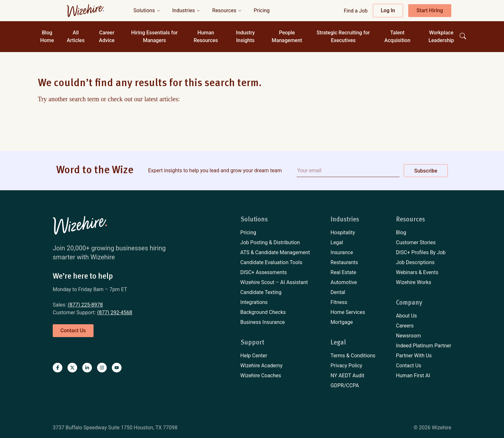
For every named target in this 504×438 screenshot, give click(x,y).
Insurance (342, 252)
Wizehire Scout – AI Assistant (274, 282)
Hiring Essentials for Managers (154, 36)
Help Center (254, 356)
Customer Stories (416, 242)
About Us (406, 316)
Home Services (348, 312)
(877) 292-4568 (115, 313)
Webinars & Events (417, 272)
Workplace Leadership (441, 36)
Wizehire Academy (261, 366)
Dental (338, 292)
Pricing (248, 232)
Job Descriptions (415, 262)
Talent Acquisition (397, 36)
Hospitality (343, 232)
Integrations (254, 302)
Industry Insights (245, 36)
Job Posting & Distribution (270, 242)
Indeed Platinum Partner (424, 346)
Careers (405, 326)
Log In (388, 10)
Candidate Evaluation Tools (271, 262)
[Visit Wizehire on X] (72, 368)
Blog (401, 232)
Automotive (344, 282)
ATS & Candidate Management (275, 252)
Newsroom (409, 336)
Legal (337, 242)
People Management (287, 36)
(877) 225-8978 (85, 305)
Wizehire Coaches (261, 375)
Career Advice (107, 36)
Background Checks (263, 312)
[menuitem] (275, 233)
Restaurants (344, 262)
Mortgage (342, 322)
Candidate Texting (261, 292)
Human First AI (413, 375)
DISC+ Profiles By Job (421, 252)
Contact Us (409, 366)
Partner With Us (414, 356)
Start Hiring (430, 10)
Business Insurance (263, 322)
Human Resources (206, 36)
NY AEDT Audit (347, 375)
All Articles (76, 36)
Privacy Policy (346, 366)
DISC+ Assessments (264, 272)
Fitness (339, 302)
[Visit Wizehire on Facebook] (58, 368)
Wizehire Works (414, 282)
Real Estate (343, 272)
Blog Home (47, 36)
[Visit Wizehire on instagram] (102, 368)
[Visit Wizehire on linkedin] (87, 368)
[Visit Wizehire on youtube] (117, 368)
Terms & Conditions (353, 356)
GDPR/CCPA (345, 385)
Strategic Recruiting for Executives (343, 36)
